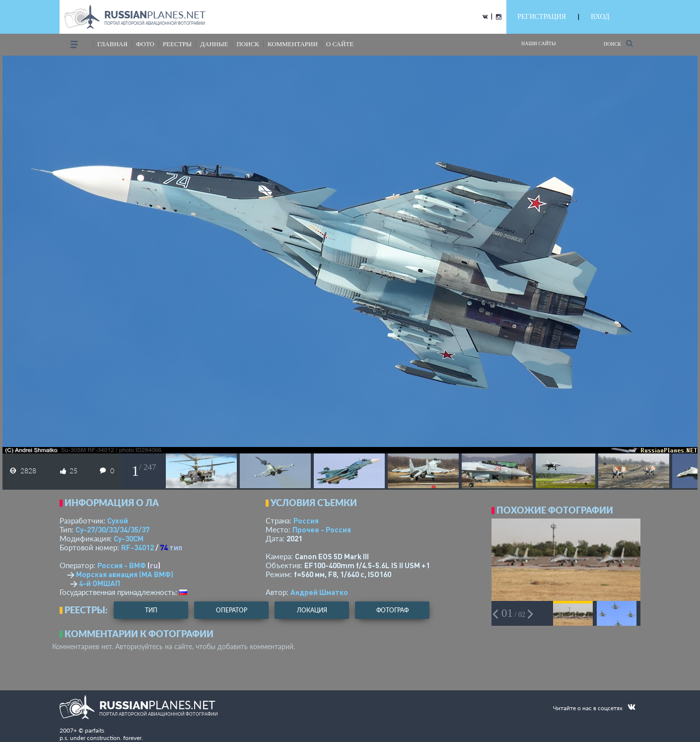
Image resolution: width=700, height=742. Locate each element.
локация (312, 610)
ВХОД (600, 17)
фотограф (392, 610)
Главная (112, 44)
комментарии (293, 44)
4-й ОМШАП (100, 583)
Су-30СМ (129, 538)
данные (214, 44)
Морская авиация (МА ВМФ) (125, 574)
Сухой (118, 520)
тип (176, 547)
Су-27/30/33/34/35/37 (112, 529)
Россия (306, 520)
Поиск (618, 43)
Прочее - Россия (322, 529)
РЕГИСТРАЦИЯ (542, 17)
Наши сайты (539, 43)
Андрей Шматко (319, 592)
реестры (177, 44)
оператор (232, 610)
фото (145, 44)
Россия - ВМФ (122, 565)
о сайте (340, 44)
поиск (248, 44)
